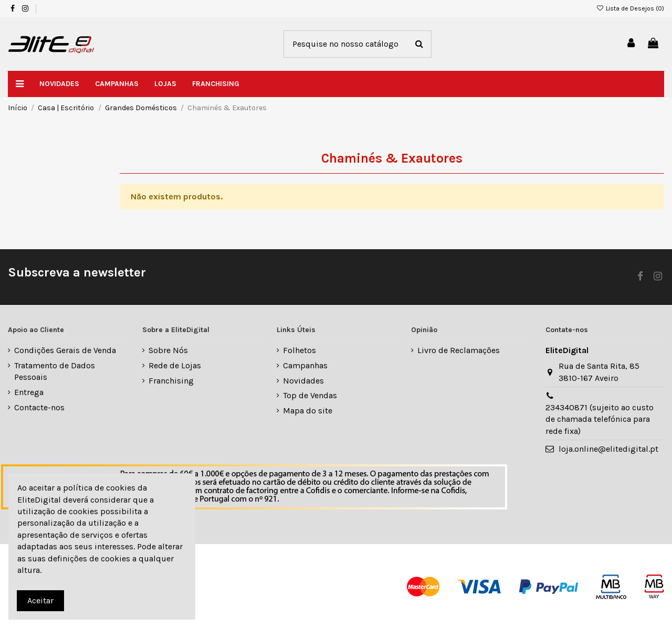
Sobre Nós (168, 350)
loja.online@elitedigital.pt (608, 449)
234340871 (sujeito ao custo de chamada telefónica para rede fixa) (600, 419)
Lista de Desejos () (630, 8)
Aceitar (40, 600)
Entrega (29, 392)
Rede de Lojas (175, 365)
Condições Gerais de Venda (65, 350)
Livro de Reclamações (459, 350)
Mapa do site (308, 411)
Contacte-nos (39, 407)
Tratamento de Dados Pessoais (55, 371)
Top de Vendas (310, 395)
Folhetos (300, 350)
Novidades (303, 381)
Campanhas (305, 365)
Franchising (171, 381)
